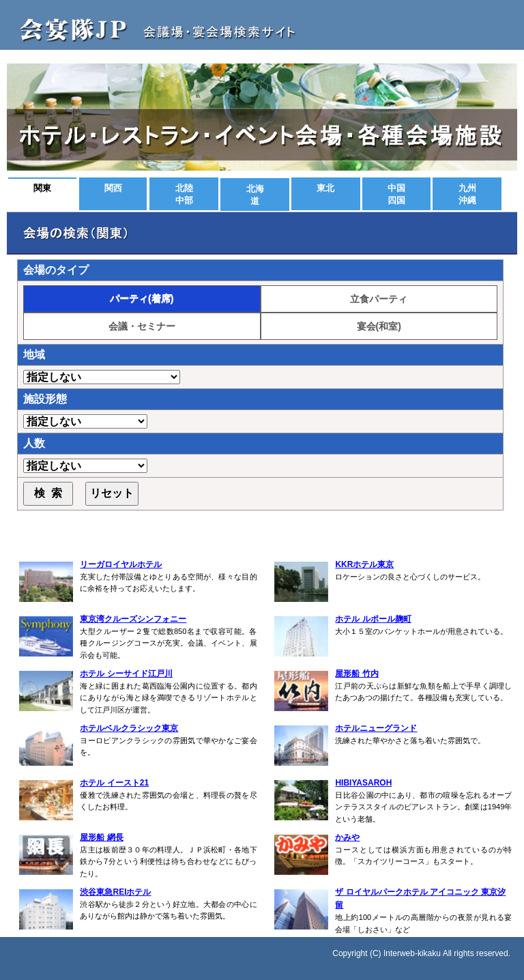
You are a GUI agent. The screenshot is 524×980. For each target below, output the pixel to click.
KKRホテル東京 (364, 564)
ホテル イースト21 (114, 783)
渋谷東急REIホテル (115, 892)
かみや (347, 837)
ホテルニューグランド (376, 728)
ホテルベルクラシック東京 (129, 728)
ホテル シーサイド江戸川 (126, 674)
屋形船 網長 (101, 837)
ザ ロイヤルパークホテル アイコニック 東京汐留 (420, 898)
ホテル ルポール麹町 (373, 619)
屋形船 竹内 (356, 674)
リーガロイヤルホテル (121, 564)
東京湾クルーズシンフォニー (133, 619)
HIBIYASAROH (363, 783)
